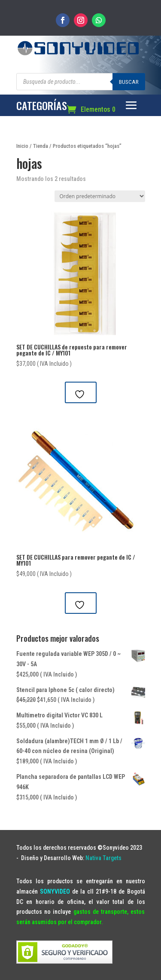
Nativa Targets (103, 858)
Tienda (41, 146)
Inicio (22, 146)
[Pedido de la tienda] (100, 196)
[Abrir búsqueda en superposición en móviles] (81, 82)
